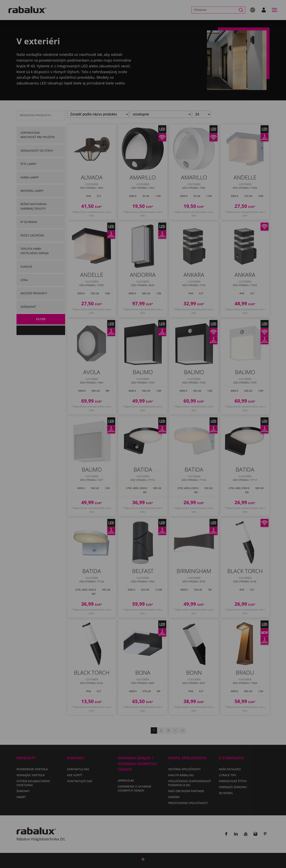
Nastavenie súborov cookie (108, 451)
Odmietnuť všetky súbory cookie (173, 451)
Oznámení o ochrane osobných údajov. (185, 439)
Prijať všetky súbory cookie (143, 461)
